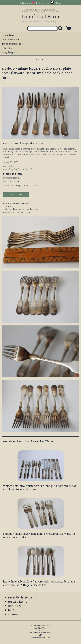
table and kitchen (11, 40)
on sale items (18, 601)
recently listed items (22, 597)
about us (14, 606)
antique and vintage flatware (18, 212)
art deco (9, 206)
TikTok (58, 3)
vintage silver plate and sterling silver (22, 209)
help (11, 610)
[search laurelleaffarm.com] (61, 28)
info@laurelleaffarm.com (41, 637)
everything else (10, 52)
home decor (8, 35)
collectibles (8, 48)
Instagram (41, 3)
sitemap (14, 614)
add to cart (16, 194)
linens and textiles (11, 44)
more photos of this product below (23, 143)
